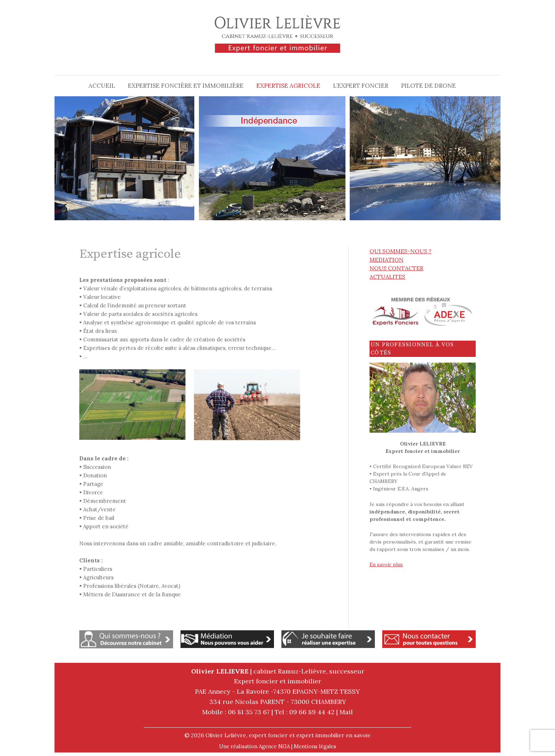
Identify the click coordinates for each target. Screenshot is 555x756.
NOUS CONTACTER (396, 268)
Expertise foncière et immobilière (186, 86)
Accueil (102, 86)
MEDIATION (387, 260)
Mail (346, 712)
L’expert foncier (361, 86)
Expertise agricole (288, 86)
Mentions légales (315, 746)
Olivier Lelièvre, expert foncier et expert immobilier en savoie (288, 735)
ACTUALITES (387, 277)
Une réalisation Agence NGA (254, 746)
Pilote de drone (428, 86)
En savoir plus (386, 564)
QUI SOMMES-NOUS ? (400, 251)
